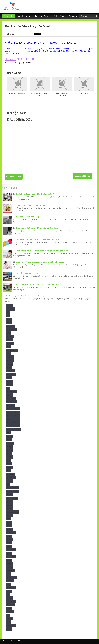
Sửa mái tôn (11, 601)
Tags (14, 188)
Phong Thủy (11, 557)
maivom (10, 505)
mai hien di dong (6, 640)
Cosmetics (11, 371)
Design (10, 385)
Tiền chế (10, 612)
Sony (9, 591)
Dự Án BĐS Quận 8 (13, 423)
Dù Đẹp (10, 395)
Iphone (10, 467)
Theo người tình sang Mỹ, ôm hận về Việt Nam (37, 228)
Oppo (9, 546)
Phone (9, 553)
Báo (9, 333)
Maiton (10, 502)
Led (8, 484)
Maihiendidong (12, 498)
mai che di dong (17, 640)
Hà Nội (10, 450)
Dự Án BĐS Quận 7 (13, 419)
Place (9, 560)
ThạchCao (11, 605)
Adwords (10, 309)
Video (9, 629)
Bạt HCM (10, 336)
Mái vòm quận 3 (13, 491)
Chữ (9, 354)
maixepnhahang (13, 512)
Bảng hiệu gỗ (12, 330)
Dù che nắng (12, 391)
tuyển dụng (11, 626)
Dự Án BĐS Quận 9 (13, 426)
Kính (9, 471)
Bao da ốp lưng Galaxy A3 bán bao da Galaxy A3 (37, 239)
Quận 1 (10, 564)
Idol (9, 460)
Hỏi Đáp (10, 457)
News (9, 522)
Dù (8, 388)
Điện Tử (10, 436)
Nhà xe (10, 529)
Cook (9, 367)
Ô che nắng (11, 550)
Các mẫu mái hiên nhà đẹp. (28, 273)
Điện (9, 433)
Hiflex (9, 453)
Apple (9, 319)
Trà (8, 615)
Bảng (9, 323)
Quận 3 (10, 567)
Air (8, 312)
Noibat (10, 539)
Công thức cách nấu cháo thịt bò (30, 205)
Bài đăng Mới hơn (83, 176)
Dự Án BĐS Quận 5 (13, 416)
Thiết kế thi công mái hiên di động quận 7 (35, 194)
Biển (9, 347)
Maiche (10, 495)
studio (10, 598)
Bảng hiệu (11, 326)
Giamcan (10, 443)
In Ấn (9, 464)
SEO (9, 584)
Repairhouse (11, 577)
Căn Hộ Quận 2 (12, 350)
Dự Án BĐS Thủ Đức (14, 429)
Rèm (9, 574)
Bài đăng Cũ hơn (14, 177)
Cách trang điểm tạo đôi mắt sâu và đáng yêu (26, 296)
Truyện (10, 619)
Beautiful (10, 343)
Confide (10, 364)
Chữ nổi (10, 357)
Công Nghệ (11, 374)
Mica (9, 519)
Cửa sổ (10, 381)
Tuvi (9, 622)
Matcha (10, 515)
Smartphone (11, 588)
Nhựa (9, 536)
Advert (10, 305)
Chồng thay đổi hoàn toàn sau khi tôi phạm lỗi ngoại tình (42, 251)
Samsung (10, 581)
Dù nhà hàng (12, 402)
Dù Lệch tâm (11, 398)
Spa (8, 595)
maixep (10, 508)
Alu (8, 316)
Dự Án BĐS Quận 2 (13, 409)
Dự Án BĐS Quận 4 (13, 412)
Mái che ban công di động (27, 217)
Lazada (10, 481)
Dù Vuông (11, 405)
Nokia (9, 543)
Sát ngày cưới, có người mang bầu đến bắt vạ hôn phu (40, 262)
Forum (9, 440)
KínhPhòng (11, 478)
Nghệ (9, 526)
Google (10, 447)
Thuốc (9, 608)
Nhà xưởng (11, 533)
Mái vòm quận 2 (13, 488)
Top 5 (6, 188)
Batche (10, 340)
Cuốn (9, 378)
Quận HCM (11, 571)
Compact (10, 361)
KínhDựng (11, 474)
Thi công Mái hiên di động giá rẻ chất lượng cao (37, 284)
